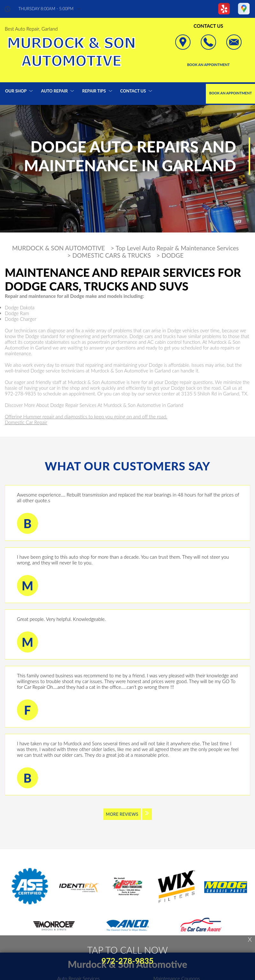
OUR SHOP (16, 91)
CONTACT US (133, 91)
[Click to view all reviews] (128, 818)
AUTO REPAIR (54, 91)
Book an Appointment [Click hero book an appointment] (208, 65)
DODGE (172, 255)
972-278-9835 (20, 394)
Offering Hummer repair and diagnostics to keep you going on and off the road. (86, 416)
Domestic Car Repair (26, 422)
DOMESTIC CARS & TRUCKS (112, 255)
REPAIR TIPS (94, 91)
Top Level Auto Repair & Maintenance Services (177, 248)
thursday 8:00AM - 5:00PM (46, 9)
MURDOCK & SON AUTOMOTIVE (59, 248)
